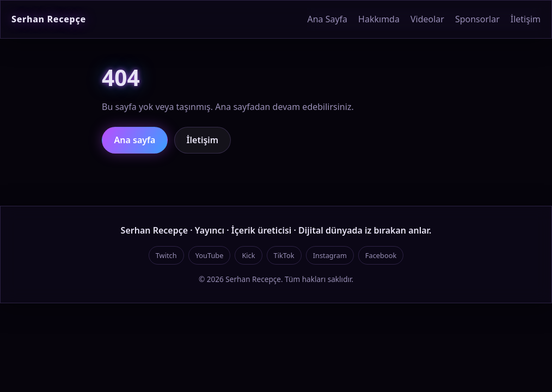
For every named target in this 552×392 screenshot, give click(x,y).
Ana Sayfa (327, 19)
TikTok (284, 255)
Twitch (166, 255)
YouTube (210, 255)
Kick (248, 255)
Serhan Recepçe (49, 19)
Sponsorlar (477, 19)
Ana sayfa (135, 140)
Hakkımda (379, 19)
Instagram (330, 255)
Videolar (427, 19)
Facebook (381, 255)
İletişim (526, 19)
